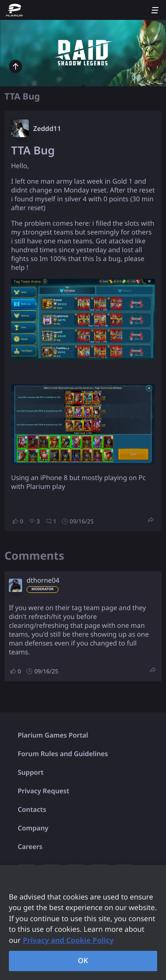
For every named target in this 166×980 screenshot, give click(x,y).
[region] (83, 922)
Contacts (32, 810)
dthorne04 (43, 580)
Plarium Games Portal (53, 735)
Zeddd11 (47, 129)
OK (83, 961)
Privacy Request (43, 791)
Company (33, 828)
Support (31, 772)
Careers (30, 847)
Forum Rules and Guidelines (63, 754)
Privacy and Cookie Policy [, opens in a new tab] (68, 940)
